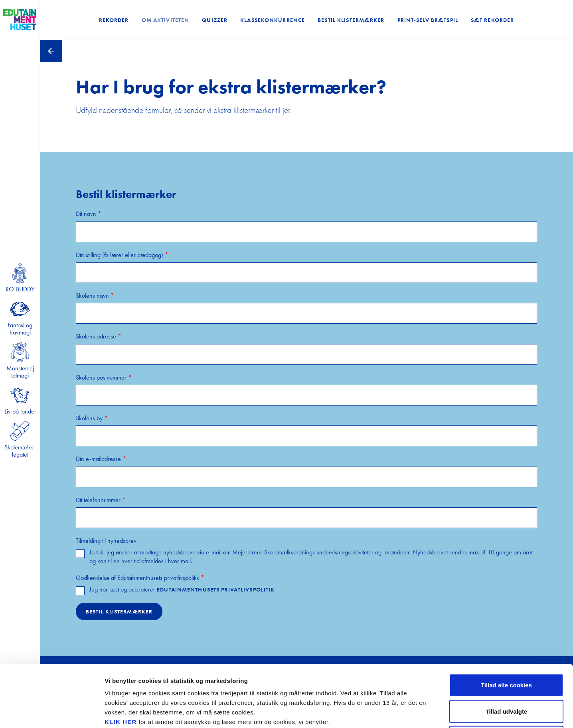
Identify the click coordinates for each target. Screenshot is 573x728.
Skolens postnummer (104, 377)
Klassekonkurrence (273, 20)
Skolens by (92, 418)
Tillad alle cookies (506, 623)
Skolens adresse (99, 336)
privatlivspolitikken (172, 679)
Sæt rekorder (492, 20)
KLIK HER (121, 660)
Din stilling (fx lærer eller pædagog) (122, 255)
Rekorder (114, 20)
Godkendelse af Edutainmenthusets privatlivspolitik (140, 578)
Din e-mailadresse (101, 459)
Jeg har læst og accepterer (182, 589)
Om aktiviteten (166, 20)
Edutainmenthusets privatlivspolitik (216, 590)
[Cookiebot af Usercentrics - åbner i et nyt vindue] (52, 712)
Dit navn (89, 214)
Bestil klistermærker (351, 20)
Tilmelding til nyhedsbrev (106, 541)
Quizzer (215, 20)
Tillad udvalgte (507, 650)
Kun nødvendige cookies (506, 676)
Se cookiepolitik (431, 712)
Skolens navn (95, 296)
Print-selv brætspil (428, 20)
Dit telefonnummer (101, 500)
